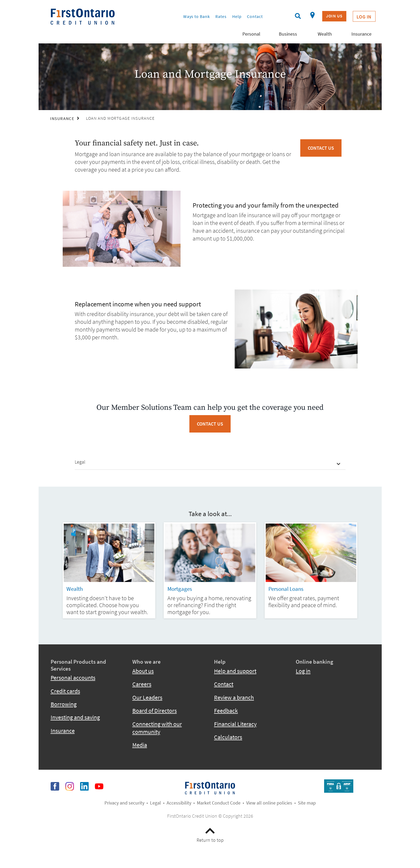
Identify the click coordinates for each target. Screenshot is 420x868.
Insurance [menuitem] (361, 34)
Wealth (75, 589)
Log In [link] (364, 17)
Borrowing (64, 704)
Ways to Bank (197, 16)
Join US (334, 16)
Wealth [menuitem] (325, 34)
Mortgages (180, 589)
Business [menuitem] (288, 34)
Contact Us (321, 148)
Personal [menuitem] (251, 34)
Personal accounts (73, 678)
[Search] (298, 16)
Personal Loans (286, 589)
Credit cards (65, 691)
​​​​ (210, 788)
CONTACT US (210, 424)
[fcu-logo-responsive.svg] (102, 17)
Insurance (63, 731)
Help (237, 16)
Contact (255, 16)
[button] (210, 463)
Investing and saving (75, 717)
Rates (221, 16)
